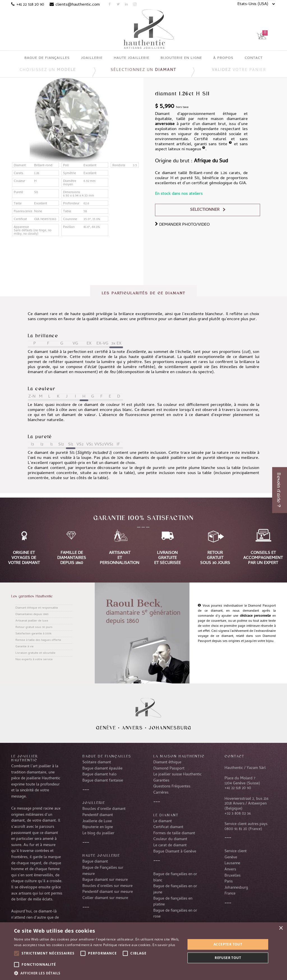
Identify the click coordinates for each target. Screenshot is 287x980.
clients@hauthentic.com (78, 5)
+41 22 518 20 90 (30, 5)
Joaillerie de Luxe (97, 821)
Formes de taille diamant (174, 833)
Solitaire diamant (97, 762)
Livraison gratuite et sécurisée (35, 653)
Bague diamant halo (99, 775)
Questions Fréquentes (172, 787)
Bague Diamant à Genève (175, 852)
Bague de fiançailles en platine (173, 902)
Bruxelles (232, 876)
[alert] (143, 951)
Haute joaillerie (101, 855)
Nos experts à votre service (34, 660)
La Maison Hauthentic (179, 756)
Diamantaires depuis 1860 (32, 614)
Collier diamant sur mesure (105, 898)
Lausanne (232, 863)
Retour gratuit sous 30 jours (34, 627)
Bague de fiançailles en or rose (175, 914)
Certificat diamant (168, 827)
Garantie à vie (25, 647)
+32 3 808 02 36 (238, 814)
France (230, 894)
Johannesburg (170, 728)
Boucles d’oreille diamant (104, 809)
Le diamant (163, 821)
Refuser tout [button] (228, 958)
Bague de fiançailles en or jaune (175, 889)
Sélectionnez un (143, 70)
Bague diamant (95, 862)
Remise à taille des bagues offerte (38, 640)
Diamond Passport (169, 769)
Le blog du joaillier (98, 833)
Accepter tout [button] (228, 944)
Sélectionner (205, 210)
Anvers (132, 728)
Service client (236, 851)
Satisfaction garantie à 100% (33, 634)
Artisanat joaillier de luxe (32, 621)
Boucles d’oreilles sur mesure (107, 886)
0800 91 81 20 (236, 829)
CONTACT (234, 756)
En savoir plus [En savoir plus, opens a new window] (164, 945)
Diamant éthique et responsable (37, 608)
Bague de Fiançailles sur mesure (103, 871)
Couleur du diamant (170, 839)
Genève (106, 728)
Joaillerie (94, 803)
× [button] (281, 928)
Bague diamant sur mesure (105, 880)
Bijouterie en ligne (98, 827)
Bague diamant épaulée (102, 769)
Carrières (161, 793)
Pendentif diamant (98, 815)
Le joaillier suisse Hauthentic (177, 775)
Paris (229, 882)
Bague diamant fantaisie (103, 781)
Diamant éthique (167, 762)
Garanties (161, 781)
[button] (97, 973)
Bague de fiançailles (107, 756)
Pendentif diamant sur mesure (108, 892)
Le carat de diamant (170, 845)
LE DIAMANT (166, 815)
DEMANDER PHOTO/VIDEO (182, 225)
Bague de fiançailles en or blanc (175, 877)
